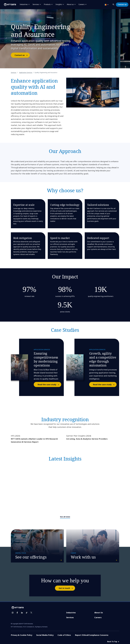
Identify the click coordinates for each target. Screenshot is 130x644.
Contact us (122, 4)
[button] (114, 4)
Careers (98, 617)
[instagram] (13, 613)
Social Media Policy (45, 635)
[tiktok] (27, 613)
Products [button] (47, 4)
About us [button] (70, 4)
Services (14, 73)
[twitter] (31, 613)
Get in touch (67, 588)
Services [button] (36, 4)
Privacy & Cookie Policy (22, 635)
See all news (65, 517)
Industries (71, 613)
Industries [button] (24, 4)
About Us (99, 613)
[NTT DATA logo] (8, 5)
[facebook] (17, 613)
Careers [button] (82, 4)
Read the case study (49, 384)
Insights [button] (59, 4)
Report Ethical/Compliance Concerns (92, 635)
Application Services (26, 73)
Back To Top (113, 642)
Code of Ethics (64, 635)
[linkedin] (22, 613)
